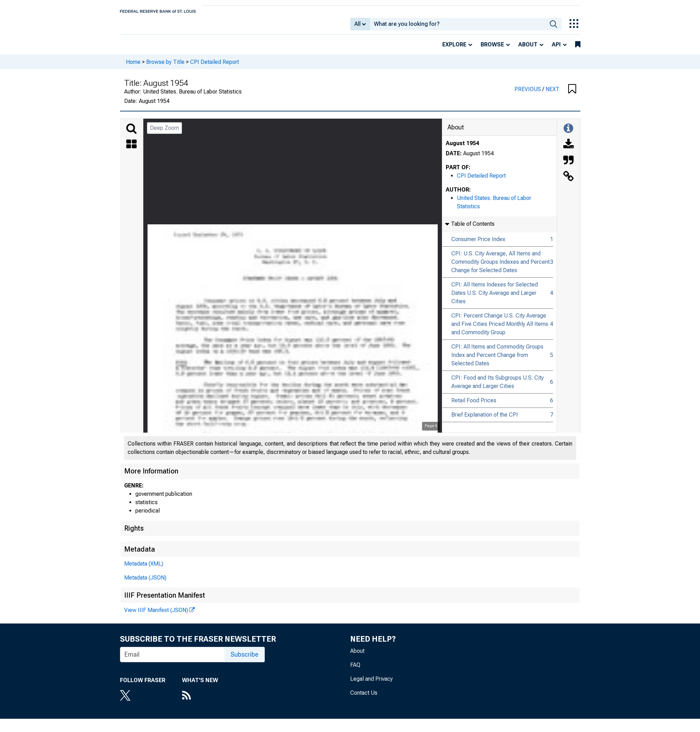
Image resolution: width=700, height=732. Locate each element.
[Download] (569, 150)
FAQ (355, 670)
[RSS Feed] (200, 701)
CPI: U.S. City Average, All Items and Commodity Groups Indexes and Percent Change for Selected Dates (500, 267)
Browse (492, 49)
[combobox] (458, 27)
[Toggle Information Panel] (568, 134)
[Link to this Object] (569, 182)
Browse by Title (165, 66)
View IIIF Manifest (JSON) (156, 615)
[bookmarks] (578, 50)
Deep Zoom (164, 133)
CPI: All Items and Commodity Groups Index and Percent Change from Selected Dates (497, 360)
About (528, 49)
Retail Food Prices (474, 405)
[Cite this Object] (569, 166)
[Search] (131, 134)
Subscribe (244, 659)
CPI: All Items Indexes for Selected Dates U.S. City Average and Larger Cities (495, 298)
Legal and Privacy (371, 684)
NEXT (552, 94)
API (556, 49)
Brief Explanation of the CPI (485, 420)
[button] (572, 94)
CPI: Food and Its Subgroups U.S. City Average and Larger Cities (498, 387)
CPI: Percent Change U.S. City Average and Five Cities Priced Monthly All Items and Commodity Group (500, 329)
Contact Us (364, 698)
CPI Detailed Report (214, 66)
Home (133, 66)
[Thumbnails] (131, 150)
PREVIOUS (528, 94)
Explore (454, 49)
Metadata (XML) (144, 569)
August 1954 (462, 148)
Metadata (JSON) (145, 582)
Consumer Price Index (478, 244)
